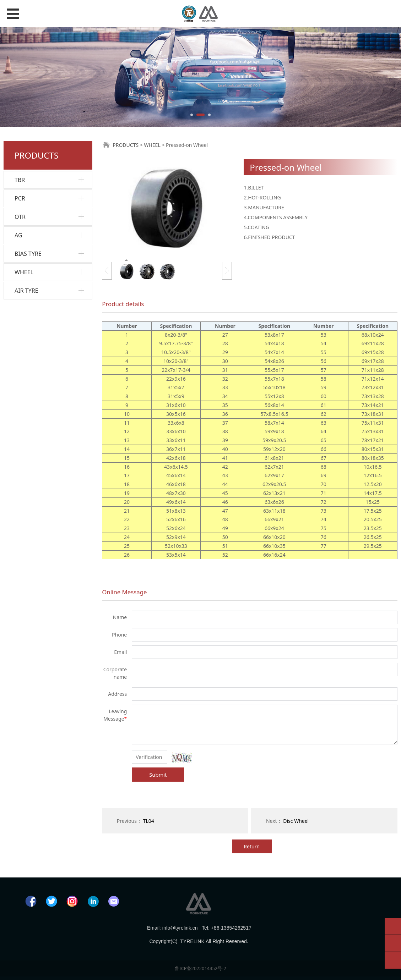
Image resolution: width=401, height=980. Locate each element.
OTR (20, 217)
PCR (20, 198)
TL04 (149, 821)
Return (252, 846)
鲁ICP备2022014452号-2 (200, 968)
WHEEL (24, 272)
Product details (123, 304)
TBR (20, 180)
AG (18, 235)
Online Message (124, 592)
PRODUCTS (126, 145)
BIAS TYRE (28, 254)
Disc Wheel (296, 821)
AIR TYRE (26, 291)
